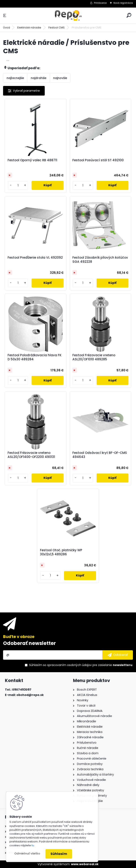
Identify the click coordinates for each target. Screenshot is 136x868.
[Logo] (68, 15)
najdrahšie (39, 78)
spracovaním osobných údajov (69, 665)
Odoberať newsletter (29, 643)
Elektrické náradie (29, 28)
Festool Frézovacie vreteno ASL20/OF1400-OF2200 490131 (31, 455)
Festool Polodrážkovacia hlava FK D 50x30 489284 (35, 357)
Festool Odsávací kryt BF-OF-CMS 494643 (100, 455)
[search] (129, 15)
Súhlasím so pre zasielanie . (81, 665)
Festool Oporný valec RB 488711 (32, 160)
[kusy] (18, 185)
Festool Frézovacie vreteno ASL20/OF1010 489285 (94, 357)
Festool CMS (57, 28)
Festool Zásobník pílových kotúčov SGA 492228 (100, 260)
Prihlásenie (100, 3)
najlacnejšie (15, 78)
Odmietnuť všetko (27, 854)
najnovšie (60, 78)
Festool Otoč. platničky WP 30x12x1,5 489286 (61, 552)
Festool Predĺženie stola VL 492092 (35, 258)
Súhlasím (59, 854)
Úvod (7, 28)
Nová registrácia (123, 3)
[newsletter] (118, 655)
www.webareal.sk (85, 864)
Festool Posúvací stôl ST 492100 (98, 160)
